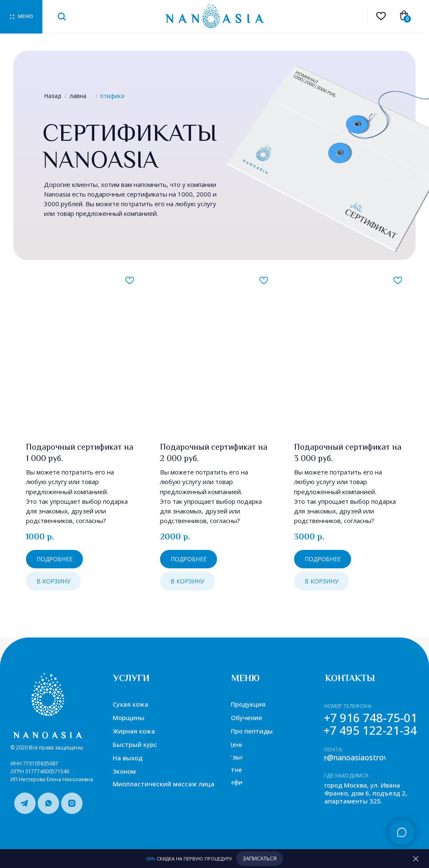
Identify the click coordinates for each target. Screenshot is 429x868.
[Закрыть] (416, 859)
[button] (260, 859)
